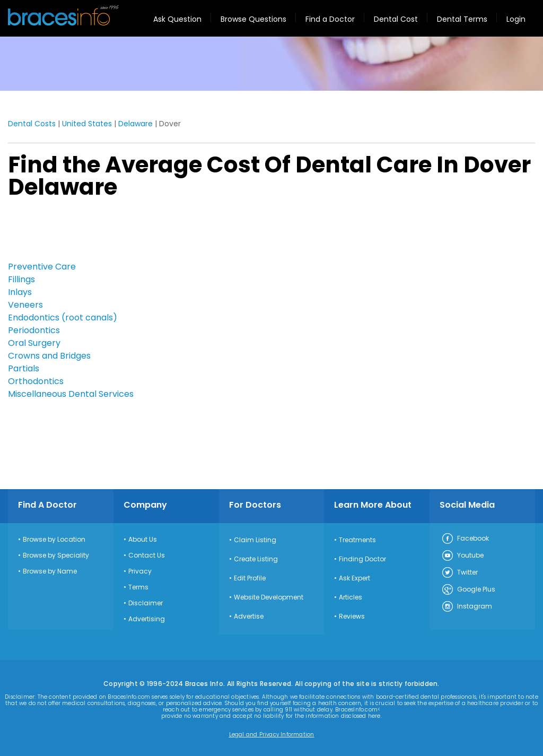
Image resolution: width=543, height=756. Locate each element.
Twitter (459, 573)
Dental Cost (396, 19)
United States (87, 124)
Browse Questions (253, 19)
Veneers (25, 305)
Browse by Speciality (56, 555)
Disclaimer (146, 603)
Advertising (147, 619)
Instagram (467, 607)
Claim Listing (255, 540)
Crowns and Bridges (49, 356)
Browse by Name (50, 571)
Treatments (357, 540)
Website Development (269, 597)
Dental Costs (32, 124)
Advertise (249, 616)
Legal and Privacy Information (272, 735)
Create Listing (256, 559)
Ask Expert (354, 578)
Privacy (140, 571)
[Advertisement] (61, 233)
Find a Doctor (330, 19)
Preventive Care (42, 267)
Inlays (20, 292)
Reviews (352, 616)
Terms (138, 587)
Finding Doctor (362, 559)
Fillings (21, 279)
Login (516, 19)
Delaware (135, 124)
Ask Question (177, 19)
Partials (24, 368)
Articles (351, 597)
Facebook (465, 539)
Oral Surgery (34, 343)
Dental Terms (462, 19)
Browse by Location (54, 540)
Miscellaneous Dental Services (71, 394)
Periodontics (34, 330)
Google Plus (468, 590)
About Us (143, 540)
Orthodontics (36, 381)
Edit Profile (250, 578)
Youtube (462, 556)
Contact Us (147, 555)
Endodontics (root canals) (63, 318)
